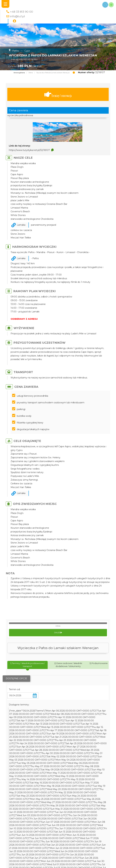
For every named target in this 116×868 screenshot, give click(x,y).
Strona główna (19, 73)
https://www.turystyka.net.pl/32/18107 (29, 150)
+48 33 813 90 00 (21, 12)
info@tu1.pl (17, 16)
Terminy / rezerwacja (58, 94)
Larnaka (21, 225)
